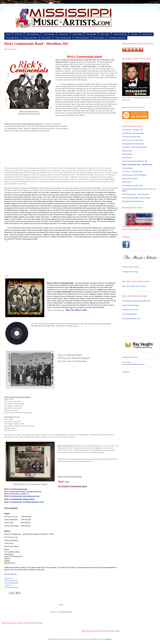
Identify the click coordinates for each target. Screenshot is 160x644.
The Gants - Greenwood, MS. (133, 172)
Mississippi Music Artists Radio (133, 144)
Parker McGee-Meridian (131, 305)
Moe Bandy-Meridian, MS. (131, 319)
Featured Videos (99, 38)
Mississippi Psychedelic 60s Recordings (136, 198)
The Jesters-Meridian (130, 314)
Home (8, 34)
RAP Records (46, 38)
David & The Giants (120, 34)
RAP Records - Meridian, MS (132, 130)
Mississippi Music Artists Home (133, 201)
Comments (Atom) (66, 612)
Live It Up (65, 66)
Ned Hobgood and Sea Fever (132, 186)
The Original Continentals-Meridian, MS (136, 301)
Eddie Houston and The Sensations (135, 175)
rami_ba (93, 639)
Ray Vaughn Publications (117, 38)
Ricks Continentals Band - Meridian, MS (137, 165)
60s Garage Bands (13, 38)
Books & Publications (82, 38)
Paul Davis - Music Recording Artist (135, 147)
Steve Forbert (105, 34)
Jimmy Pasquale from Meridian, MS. (135, 161)
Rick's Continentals (33, 34)
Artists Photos (147, 34)
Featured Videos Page (130, 272)
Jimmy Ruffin (127, 182)
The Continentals (49, 34)
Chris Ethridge (91, 34)
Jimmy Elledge (77, 34)
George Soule (64, 34)
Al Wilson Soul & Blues (130, 310)
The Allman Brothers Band (131, 137)
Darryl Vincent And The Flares (133, 140)
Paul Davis (18, 34)
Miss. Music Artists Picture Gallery (134, 286)
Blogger (109, 639)
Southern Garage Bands (63, 38)
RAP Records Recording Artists (133, 133)
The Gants (134, 34)
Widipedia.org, (8, 579)
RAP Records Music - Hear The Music (136, 194)
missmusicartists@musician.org (133, 364)
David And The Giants (130, 179)
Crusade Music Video (30, 38)
